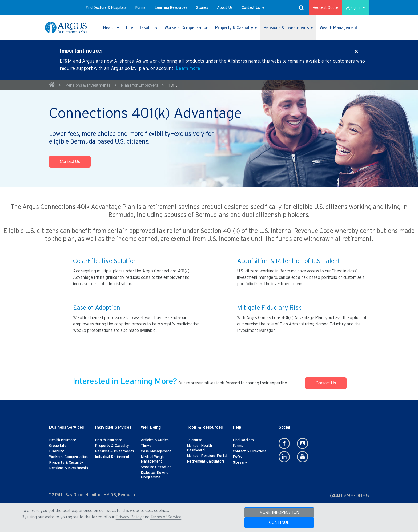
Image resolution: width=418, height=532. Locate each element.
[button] (106, 8)
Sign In (355, 8)
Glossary (240, 463)
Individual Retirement (112, 457)
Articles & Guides (155, 440)
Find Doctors (243, 440)
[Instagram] (303, 443)
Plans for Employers (140, 85)
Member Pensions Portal (207, 456)
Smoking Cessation (156, 467)
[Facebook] (284, 443)
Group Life (58, 446)
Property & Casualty (66, 463)
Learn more (188, 69)
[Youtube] (303, 457)
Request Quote (325, 8)
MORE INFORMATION (279, 513)
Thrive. (146, 446)
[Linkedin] (284, 457)
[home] (52, 86)
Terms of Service (166, 517)
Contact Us (70, 162)
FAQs (237, 457)
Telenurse (195, 440)
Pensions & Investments (88, 85)
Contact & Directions (250, 451)
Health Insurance (63, 440)
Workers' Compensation (68, 457)
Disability (57, 451)
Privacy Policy (129, 517)
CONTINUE (279, 523)
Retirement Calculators (206, 462)
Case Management (156, 451)
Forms (238, 446)
